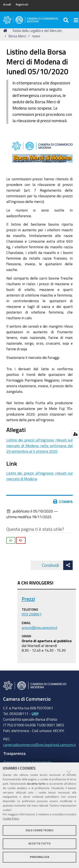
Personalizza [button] (40, 857)
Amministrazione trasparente (27, 762)
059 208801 (32, 614)
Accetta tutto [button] (39, 844)
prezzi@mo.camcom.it (39, 627)
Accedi (7, 5)
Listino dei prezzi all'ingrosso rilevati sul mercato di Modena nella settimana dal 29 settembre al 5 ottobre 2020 (39, 446)
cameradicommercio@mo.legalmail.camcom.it (39, 745)
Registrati (22, 5)
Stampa (63, 502)
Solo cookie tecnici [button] (39, 830)
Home (6, 31)
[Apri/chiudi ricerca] (66, 20)
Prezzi (28, 599)
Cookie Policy (11, 819)
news (36, 36)
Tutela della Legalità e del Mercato (37, 31)
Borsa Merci (17, 36)
